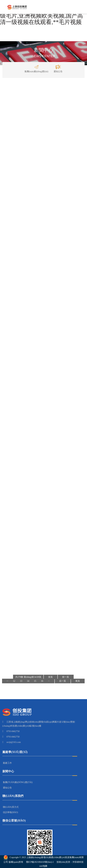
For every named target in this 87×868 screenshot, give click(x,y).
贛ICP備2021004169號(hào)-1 (40, 862)
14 (28, 681)
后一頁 (63, 681)
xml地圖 (43, 866)
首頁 (50, 677)
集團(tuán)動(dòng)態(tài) (36, 68)
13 (21, 681)
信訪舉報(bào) (10, 812)
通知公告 (58, 68)
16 (42, 681)
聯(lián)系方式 (11, 807)
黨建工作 (7, 763)
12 (14, 681)
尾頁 (78, 681)
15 (35, 681)
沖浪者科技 (78, 862)
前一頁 (66, 677)
